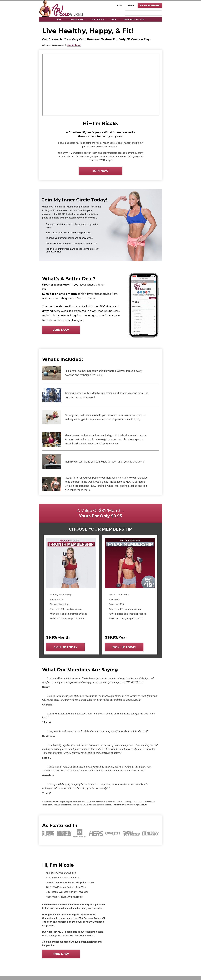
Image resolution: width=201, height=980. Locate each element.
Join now (100, 171)
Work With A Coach (134, 19)
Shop (114, 19)
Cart (120, 6)
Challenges (97, 19)
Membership (77, 19)
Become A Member (150, 6)
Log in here (74, 45)
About (60, 19)
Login (131, 6)
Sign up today (65, 647)
